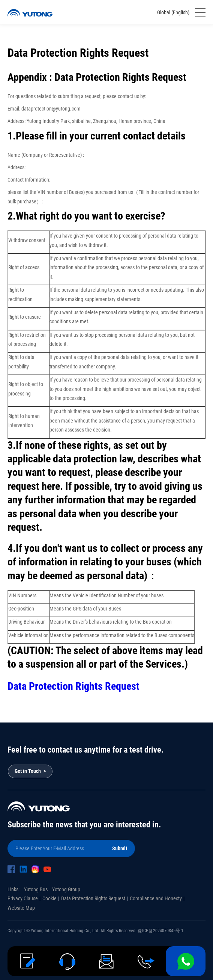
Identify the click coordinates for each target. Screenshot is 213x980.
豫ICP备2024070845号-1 (160, 931)
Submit (120, 848)
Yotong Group (66, 889)
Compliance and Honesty (156, 898)
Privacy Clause (23, 898)
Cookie (49, 898)
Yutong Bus (36, 889)
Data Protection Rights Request (73, 686)
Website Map (21, 908)
